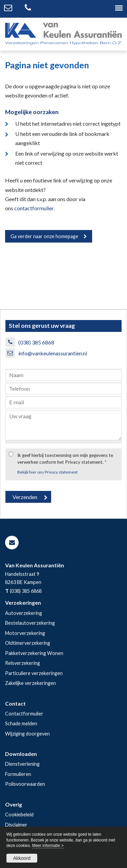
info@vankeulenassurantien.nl (53, 353)
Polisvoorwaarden (25, 784)
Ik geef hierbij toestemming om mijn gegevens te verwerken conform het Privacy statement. (65, 459)
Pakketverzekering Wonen (34, 653)
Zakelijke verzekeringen (30, 683)
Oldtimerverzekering (28, 643)
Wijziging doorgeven (27, 734)
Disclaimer (16, 825)
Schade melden (21, 723)
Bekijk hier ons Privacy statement (47, 472)
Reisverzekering (23, 663)
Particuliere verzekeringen (34, 673)
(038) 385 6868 (36, 342)
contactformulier (34, 208)
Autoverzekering (24, 613)
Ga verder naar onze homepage (44, 236)
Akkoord (22, 858)
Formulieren (18, 774)
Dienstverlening (22, 764)
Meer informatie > (48, 846)
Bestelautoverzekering (30, 623)
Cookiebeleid (19, 814)
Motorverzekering (25, 633)
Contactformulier (24, 714)
